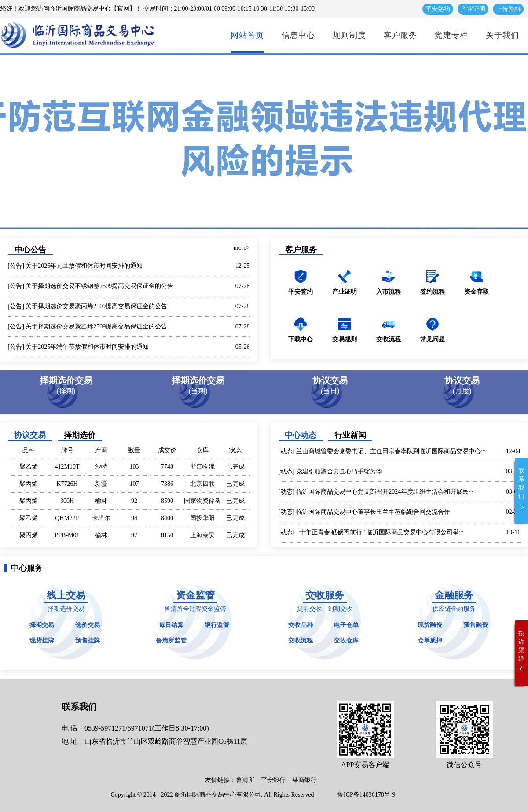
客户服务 (400, 35)
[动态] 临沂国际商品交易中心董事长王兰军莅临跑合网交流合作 (365, 512)
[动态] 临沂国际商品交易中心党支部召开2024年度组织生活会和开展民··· (376, 492)
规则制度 (349, 35)
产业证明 (473, 9)
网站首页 (247, 35)
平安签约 (438, 9)
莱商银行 (304, 780)
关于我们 (502, 35)
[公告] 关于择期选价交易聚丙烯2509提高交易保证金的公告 (88, 306)
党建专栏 (451, 35)
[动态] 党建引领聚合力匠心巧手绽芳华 (331, 471)
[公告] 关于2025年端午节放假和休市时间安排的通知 (79, 347)
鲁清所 (245, 780)
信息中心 (298, 35)
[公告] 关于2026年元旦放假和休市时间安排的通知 (75, 266)
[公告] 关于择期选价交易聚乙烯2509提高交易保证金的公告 (88, 327)
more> (242, 248)
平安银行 (273, 780)
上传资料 (508, 9)
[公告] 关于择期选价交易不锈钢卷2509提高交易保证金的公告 (91, 286)
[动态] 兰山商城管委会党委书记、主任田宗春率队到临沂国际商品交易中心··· (382, 451)
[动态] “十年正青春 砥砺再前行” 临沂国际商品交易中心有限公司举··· (371, 532)
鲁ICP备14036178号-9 (366, 795)
